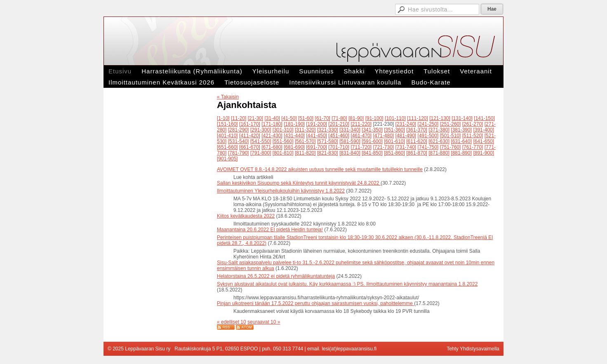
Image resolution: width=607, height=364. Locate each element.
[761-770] (473, 147)
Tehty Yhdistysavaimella (473, 349)
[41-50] (289, 118)
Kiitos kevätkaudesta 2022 (246, 216)
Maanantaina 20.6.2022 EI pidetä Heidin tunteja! (270, 230)
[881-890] (461, 153)
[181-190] (294, 124)
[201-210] (339, 124)
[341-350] (372, 130)
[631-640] (461, 141)
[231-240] (406, 124)
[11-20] (239, 118)
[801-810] (283, 153)
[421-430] (272, 136)
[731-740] (406, 147)
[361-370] (417, 130)
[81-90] (356, 118)
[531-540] (239, 141)
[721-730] (383, 147)
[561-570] (305, 141)
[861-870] (417, 153)
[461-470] (361, 136)
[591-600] (372, 141)
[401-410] (227, 136)
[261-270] (473, 124)
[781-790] (239, 153)
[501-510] (451, 136)
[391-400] (483, 130)
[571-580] (328, 141)
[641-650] (483, 141)
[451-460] (339, 136)
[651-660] (227, 147)
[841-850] (372, 153)
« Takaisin (228, 97)
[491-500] (428, 136)
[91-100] (374, 118)
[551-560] (283, 141)
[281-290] (239, 130)
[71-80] (339, 118)
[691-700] (316, 147)
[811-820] (305, 153)
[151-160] (227, 124)
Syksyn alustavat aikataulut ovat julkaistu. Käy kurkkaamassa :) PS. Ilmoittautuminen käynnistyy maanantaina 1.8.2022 (347, 284)
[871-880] (439, 153)
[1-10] (223, 118)
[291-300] (261, 130)
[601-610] (394, 141)
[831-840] (350, 153)
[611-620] (417, 141)
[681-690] (294, 147)
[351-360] (394, 130)
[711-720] (361, 147)
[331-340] (350, 130)
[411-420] (250, 136)
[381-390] (461, 130)
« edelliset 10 (232, 322)
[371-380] (439, 130)
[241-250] (428, 124)
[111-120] (418, 118)
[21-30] (255, 118)
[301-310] (283, 130)
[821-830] (328, 153)
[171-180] (272, 124)
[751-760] (451, 147)
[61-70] (323, 118)
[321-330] (328, 130)
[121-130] (440, 118)
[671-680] (272, 147)
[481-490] (406, 136)
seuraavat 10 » (264, 322)
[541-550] (261, 141)
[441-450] (316, 136)
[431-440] (294, 136)
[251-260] (451, 124)
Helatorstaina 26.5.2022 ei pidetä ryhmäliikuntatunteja (276, 276)
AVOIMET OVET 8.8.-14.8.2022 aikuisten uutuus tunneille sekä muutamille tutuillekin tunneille (320, 169)
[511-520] (473, 136)
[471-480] (383, 136)
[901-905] (227, 159)
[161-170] (250, 124)
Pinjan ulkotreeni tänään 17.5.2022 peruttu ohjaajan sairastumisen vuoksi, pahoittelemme (315, 303)
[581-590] (350, 141)
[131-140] (462, 118)
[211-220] (361, 124)
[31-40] (272, 118)
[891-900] (483, 153)
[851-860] (394, 153)
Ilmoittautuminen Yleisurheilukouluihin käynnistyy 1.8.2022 (281, 191)
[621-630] (439, 141)
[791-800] (261, 153)
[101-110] (395, 118)
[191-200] (316, 124)
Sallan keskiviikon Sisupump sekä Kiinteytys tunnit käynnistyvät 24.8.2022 (299, 183)
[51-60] (306, 118)
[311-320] (305, 130)
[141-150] (484, 118)
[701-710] (339, 147)
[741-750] (428, 147)
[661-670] (250, 147)
